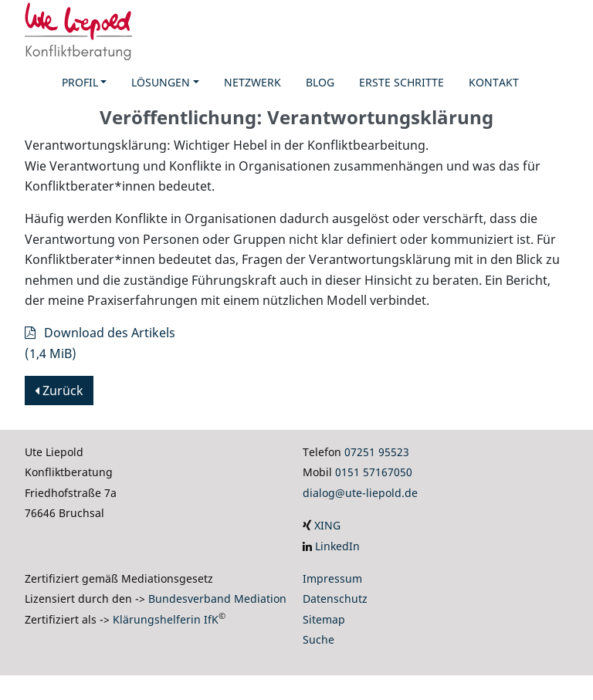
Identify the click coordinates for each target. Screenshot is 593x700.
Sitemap (324, 619)
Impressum (332, 578)
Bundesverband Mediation (217, 599)
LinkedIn (337, 546)
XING (327, 525)
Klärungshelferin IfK (166, 619)
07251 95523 (377, 452)
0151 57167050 (374, 472)
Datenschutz (335, 599)
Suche (319, 639)
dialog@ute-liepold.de (360, 493)
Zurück (59, 391)
